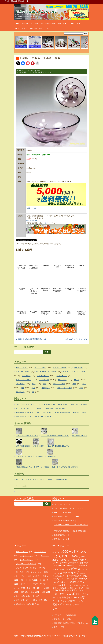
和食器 (21, 1)
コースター (26, 376)
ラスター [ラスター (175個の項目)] (56, 588)
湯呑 (84, 384)
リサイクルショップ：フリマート (29, 408)
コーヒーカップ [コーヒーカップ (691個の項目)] (69, 573)
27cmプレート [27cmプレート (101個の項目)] (57, 552)
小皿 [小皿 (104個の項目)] (87, 588)
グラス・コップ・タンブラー (74, 372)
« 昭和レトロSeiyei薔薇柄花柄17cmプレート (33, 339)
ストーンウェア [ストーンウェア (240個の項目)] (72, 576)
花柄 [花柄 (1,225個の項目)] (72, 594)
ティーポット (62, 376)
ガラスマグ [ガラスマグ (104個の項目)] (85, 569)
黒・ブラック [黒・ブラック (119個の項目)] (75, 605)
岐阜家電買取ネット (24, 417)
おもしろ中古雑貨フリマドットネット (53, 404)
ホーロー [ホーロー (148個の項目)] (85, 585)
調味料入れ (20, 392)
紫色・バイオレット (48, 72)
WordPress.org (61, 479)
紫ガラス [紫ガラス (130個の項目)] (68, 591)
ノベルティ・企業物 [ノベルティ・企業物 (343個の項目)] (67, 582)
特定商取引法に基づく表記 (64, 623)
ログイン (19, 479)
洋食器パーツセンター (43, 417)
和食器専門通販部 (80, 412)
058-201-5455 (32, 221)
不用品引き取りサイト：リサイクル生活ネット (34, 412)
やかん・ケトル (22, 368)
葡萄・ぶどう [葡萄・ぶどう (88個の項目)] (57, 598)
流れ (37, 24)
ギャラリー (58, 615)
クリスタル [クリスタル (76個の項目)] (56, 573)
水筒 (74, 384)
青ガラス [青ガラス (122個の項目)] (66, 601)
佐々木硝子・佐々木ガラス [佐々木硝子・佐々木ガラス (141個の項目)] (75, 588)
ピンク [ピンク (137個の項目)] (70, 585)
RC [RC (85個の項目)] (85, 563)
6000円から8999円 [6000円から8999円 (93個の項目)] (68, 563)
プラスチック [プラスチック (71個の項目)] (77, 586)
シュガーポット (43, 376)
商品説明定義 (27, 24)
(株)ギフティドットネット (26, 404)
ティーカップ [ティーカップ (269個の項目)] (81, 579)
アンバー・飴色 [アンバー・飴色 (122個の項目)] (80, 565)
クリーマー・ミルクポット (46, 372)
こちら (48, 223)
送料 (78, 24)
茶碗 (81, 388)
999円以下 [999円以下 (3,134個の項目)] (71, 552)
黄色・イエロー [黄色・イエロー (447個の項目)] (61, 604)
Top (7, 1)
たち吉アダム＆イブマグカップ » (74, 339)
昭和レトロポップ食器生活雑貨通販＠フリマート (33, 636)
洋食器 (14, 1)
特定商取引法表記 (48, 24)
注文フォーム (59, 619)
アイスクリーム (31, 70)
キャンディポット (23, 372)
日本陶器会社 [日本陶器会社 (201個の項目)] (58, 590)
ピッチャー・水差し (24, 380)
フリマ (47, 28)
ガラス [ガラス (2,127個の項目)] (76, 569)
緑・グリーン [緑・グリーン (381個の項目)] (62, 594)
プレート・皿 (44, 380)
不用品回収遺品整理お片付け (55, 408)
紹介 (72, 24)
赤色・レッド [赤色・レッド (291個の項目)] (73, 597)
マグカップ (20, 384)
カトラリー (78, 368)
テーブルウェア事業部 (79, 404)
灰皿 (22, 388)
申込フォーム (63, 24)
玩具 (33, 388)
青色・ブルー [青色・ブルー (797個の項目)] (78, 601)
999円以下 (25, 72)
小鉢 (39, 70)
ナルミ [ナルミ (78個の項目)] (54, 582)
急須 (45, 384)
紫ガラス (37, 72)
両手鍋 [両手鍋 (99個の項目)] (62, 588)
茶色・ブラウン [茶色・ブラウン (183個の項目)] (82, 594)
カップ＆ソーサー (60, 368)
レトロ (28, 1)
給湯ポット (46, 388)
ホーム (17, 24)
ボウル (77, 380)
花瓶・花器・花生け (64, 388)
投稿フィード (31, 479)
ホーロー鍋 (62, 380)
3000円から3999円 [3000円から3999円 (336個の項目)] (70, 560)
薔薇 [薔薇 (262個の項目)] (64, 598)
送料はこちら (32, 208)
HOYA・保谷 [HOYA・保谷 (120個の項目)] (79, 563)
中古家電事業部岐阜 (62, 412)
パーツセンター (36, 28)
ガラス (32, 72)
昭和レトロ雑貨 (59, 384)
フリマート (58, 636)
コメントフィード (46, 479)
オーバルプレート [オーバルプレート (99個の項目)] (64, 569)
